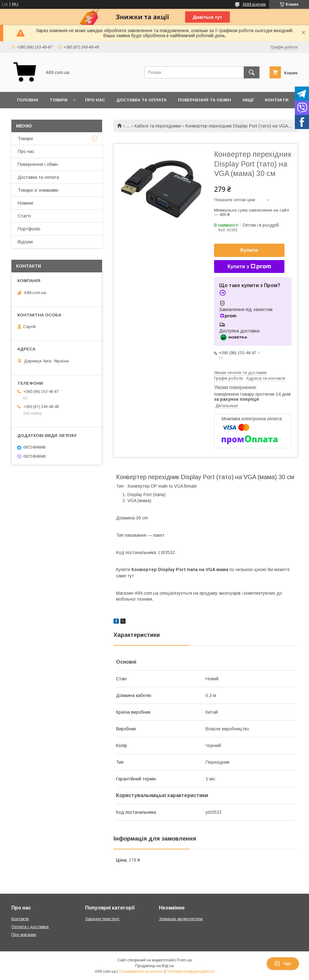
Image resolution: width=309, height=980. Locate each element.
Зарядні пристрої (102, 919)
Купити (249, 250)
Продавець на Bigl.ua (154, 966)
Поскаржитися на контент (141, 972)
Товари (58, 100)
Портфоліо (29, 229)
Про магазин (24, 935)
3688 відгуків (254, 4)
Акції (248, 100)
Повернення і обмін (38, 164)
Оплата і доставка (30, 927)
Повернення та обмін (204, 100)
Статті (24, 216)
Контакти (277, 100)
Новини (25, 203)
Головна (28, 100)
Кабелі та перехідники (158, 126)
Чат (283, 964)
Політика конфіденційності (190, 972)
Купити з (249, 267)
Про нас (95, 100)
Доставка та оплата (141, 100)
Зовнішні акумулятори (181, 919)
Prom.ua (184, 960)
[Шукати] (252, 72)
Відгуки (25, 242)
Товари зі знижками (38, 190)
